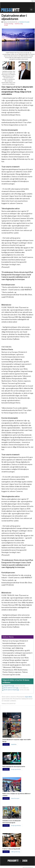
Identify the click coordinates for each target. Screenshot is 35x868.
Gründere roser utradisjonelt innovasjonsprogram (12, 822)
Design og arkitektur (16, 769)
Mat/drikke (14, 744)
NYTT (16, 10)
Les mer (6, 744)
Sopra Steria (29, 697)
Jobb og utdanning (15, 852)
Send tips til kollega (9, 24)
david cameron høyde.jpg (11, 690)
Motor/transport (15, 798)
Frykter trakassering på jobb (11, 849)
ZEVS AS (31, 867)
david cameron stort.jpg (11, 688)
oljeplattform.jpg (9, 686)
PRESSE (7, 10)
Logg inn (33, 1)
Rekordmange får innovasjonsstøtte (14, 766)
